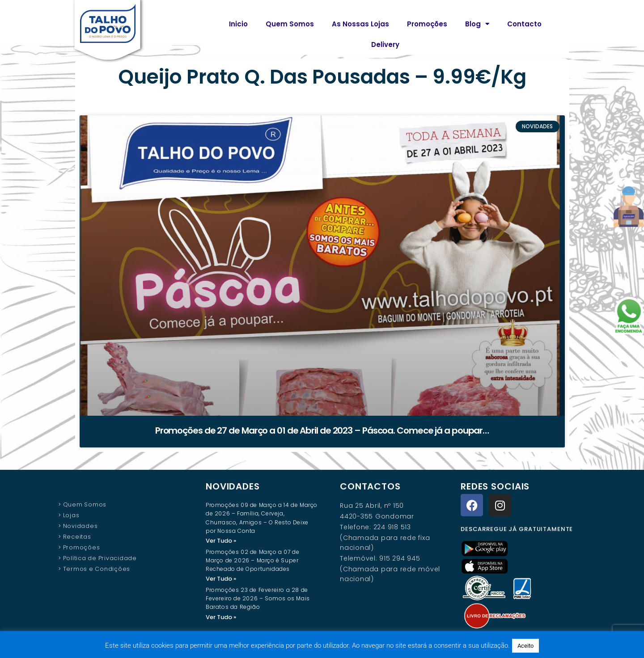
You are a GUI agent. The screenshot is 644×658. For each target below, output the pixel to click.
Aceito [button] (525, 646)
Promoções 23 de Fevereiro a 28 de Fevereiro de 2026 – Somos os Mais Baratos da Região (258, 599)
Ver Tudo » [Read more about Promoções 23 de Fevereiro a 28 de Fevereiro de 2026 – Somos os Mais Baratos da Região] (221, 618)
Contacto (524, 24)
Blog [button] (477, 24)
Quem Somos (290, 24)
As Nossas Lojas (360, 24)
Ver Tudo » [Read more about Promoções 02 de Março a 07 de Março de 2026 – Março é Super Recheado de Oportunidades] (221, 579)
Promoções (427, 24)
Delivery (385, 44)
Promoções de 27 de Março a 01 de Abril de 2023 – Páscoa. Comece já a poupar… (322, 430)
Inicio (238, 24)
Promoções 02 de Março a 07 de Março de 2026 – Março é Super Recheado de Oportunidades (252, 561)
